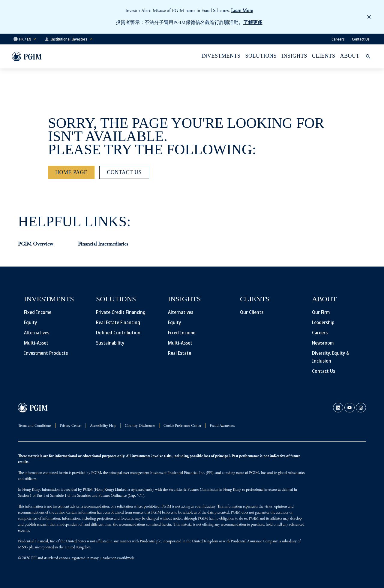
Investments (221, 56)
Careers (338, 39)
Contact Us (361, 39)
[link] (338, 408)
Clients (324, 56)
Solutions (261, 56)
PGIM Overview (36, 244)
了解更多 (253, 23)
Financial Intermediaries (103, 244)
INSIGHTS (294, 56)
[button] (25, 39)
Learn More (242, 11)
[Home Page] (71, 172)
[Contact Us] (124, 172)
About (350, 56)
